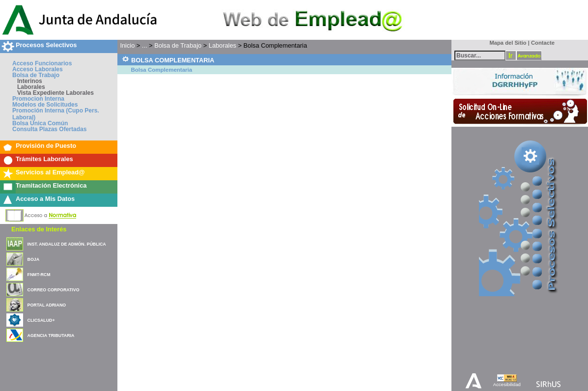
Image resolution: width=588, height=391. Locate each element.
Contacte (543, 43)
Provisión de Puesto (46, 146)
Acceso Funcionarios (42, 63)
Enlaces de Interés (39, 229)
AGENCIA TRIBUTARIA (51, 335)
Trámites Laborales (44, 159)
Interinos (30, 81)
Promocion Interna (38, 99)
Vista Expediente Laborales (56, 93)
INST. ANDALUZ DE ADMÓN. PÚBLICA (67, 244)
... (145, 45)
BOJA (33, 259)
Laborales (31, 87)
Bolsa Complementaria (161, 70)
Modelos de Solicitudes (45, 105)
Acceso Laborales (38, 69)
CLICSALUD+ (41, 320)
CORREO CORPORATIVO (54, 290)
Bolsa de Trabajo (36, 75)
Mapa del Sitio (506, 43)
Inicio (127, 45)
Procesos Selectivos (46, 45)
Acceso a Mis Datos (45, 199)
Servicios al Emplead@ (50, 172)
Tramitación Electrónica (51, 185)
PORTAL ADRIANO (47, 305)
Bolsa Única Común (40, 123)
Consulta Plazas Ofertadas (49, 129)
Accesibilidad (507, 384)
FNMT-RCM (39, 275)
